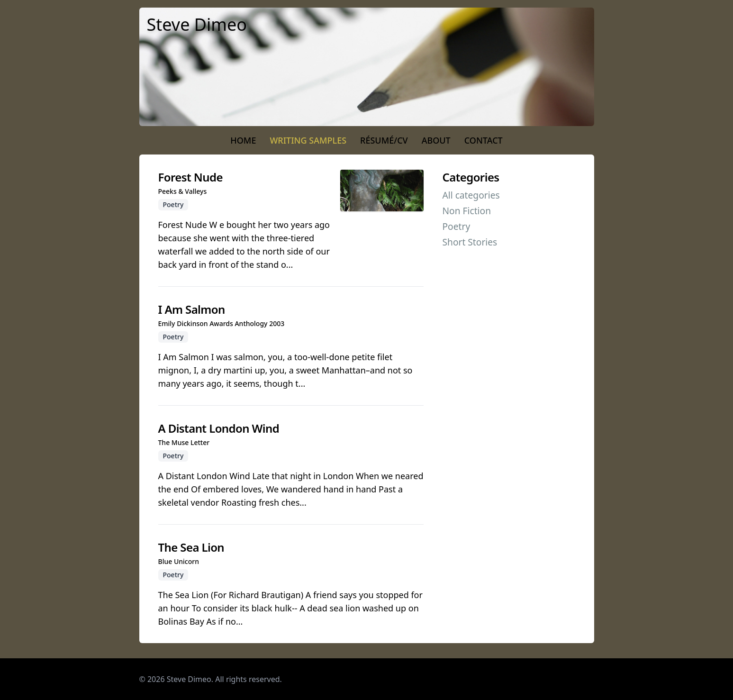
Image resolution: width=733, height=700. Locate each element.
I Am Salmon (192, 309)
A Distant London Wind (219, 428)
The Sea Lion (191, 547)
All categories (471, 195)
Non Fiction (467, 211)
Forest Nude (190, 177)
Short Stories (470, 242)
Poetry (457, 226)
